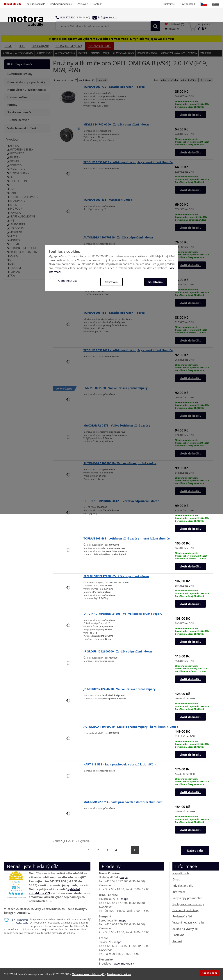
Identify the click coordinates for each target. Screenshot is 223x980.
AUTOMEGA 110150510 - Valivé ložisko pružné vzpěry (120, 463)
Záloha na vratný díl (185, 929)
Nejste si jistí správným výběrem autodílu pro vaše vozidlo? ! (111, 39)
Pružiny (12, 105)
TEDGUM (14, 268)
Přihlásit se (169, 4)
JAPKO (12, 205)
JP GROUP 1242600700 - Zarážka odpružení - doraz (118, 651)
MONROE (14, 240)
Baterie (83, 53)
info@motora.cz (108, 17)
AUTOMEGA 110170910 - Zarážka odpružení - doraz (118, 237)
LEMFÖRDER (16, 224)
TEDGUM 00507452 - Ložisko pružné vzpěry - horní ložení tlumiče (128, 162)
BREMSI (13, 161)
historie (172, 29)
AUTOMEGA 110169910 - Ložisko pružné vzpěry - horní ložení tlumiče (131, 727)
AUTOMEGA (16, 153)
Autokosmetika (65, 53)
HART (11, 193)
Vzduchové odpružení (22, 128)
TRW (11, 276)
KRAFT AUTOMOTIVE (21, 216)
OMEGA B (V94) (40, 46)
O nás (176, 879)
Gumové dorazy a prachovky (26, 82)
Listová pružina (17, 97)
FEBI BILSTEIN (17, 181)
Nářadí (95, 53)
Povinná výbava (147, 53)
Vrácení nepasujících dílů (188, 922)
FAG (11, 177)
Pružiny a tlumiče (100, 46)
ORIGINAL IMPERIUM (21, 248)
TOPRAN (13, 272)
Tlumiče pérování (19, 120)
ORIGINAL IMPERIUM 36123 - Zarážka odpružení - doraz (121, 501)
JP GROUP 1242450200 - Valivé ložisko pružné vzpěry (119, 689)
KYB (11, 221)
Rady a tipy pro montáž (187, 898)
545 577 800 (68, 17)
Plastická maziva (123, 53)
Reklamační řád (182, 916)
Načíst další (195, 850)
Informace (179, 892)
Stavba (192, 53)
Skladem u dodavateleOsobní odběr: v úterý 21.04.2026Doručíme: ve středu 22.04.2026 (191, 217)
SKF (10, 260)
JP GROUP (14, 209)
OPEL (22, 46)
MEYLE (12, 236)
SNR (11, 264)
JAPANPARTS (16, 201)
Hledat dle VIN (13, 4)
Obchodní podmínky (61, 4)
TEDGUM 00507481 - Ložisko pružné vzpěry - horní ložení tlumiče (128, 350)
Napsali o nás (181, 873)
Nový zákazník (188, 4)
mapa (124, 877)
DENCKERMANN (18, 173)
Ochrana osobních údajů (88, 974)
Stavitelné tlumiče (19, 112)
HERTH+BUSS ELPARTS (22, 197)
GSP (11, 189)
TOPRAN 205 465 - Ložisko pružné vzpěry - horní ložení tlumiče (127, 538)
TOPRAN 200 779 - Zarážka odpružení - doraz (114, 87)
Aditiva (7, 53)
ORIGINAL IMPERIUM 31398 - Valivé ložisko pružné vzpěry (123, 614)
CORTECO (14, 165)
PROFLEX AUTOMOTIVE (23, 252)
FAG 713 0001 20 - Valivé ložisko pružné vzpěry (116, 388)
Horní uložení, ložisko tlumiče (27, 90)
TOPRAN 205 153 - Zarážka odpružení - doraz (114, 313)
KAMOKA (14, 213)
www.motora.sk (124, 963)
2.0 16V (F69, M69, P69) (69, 46)
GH (10, 185)
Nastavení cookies (119, 974)
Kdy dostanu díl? (36, 4)
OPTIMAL (14, 244)
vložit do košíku (190, 115)
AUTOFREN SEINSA (20, 150)
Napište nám (209, 973)
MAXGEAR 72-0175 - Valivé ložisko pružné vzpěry (117, 425)
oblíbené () (175, 24)
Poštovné (83, 4)
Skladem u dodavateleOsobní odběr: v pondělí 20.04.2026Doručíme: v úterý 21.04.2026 (192, 104)
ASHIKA (13, 146)
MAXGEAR (14, 232)
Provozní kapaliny (173, 53)
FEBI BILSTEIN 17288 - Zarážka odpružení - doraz (116, 576)
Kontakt (97, 4)
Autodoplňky (24, 53)
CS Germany (16, 169)
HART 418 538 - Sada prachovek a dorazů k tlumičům (120, 764)
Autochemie (44, 53)
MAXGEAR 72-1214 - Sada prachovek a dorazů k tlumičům (123, 802)
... (216, 53)
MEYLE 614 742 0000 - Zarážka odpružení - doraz (116, 124)
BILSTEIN (14, 157)
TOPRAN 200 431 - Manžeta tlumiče (108, 200)
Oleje (106, 53)
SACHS (12, 256)
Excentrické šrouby (20, 74)
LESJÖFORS (15, 228)
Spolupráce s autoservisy (188, 904)
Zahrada (206, 53)
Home (8, 46)
